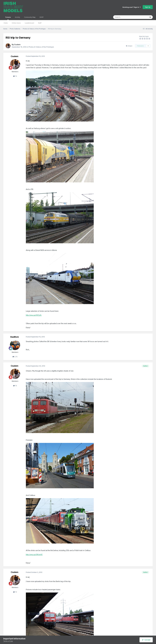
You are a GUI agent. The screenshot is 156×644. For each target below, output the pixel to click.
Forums (8, 18)
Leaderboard (29, 23)
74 (15, 76)
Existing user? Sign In (132, 7)
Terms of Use (8, 641)
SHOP (42, 17)
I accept (146, 640)
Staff (40, 23)
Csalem (17, 45)
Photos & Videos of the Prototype (41, 47)
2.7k (15, 357)
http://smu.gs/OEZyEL (34, 315)
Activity (17, 17)
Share (129, 46)
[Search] (125, 17)
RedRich (15, 337)
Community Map (30, 17)
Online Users (16, 23)
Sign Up (148, 7)
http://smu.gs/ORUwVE (34, 555)
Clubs (6, 23)
